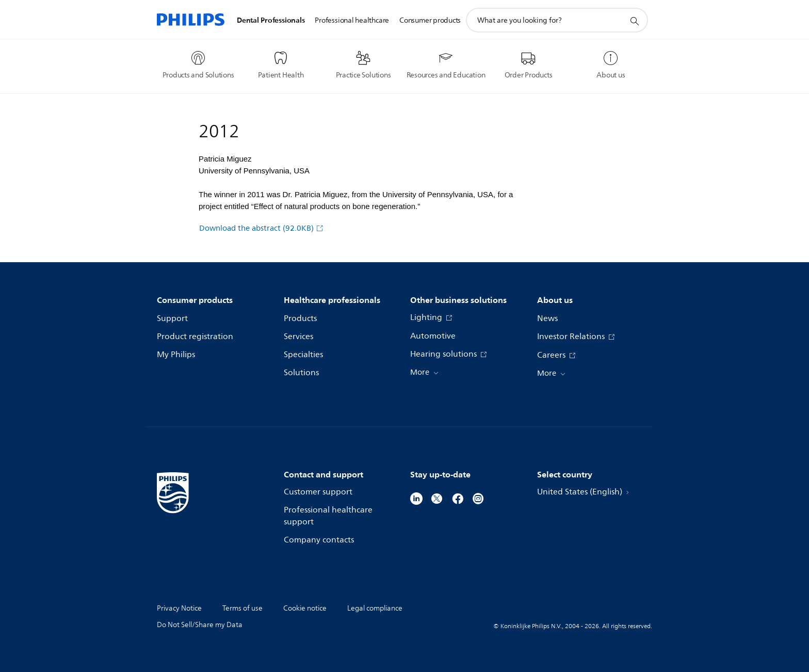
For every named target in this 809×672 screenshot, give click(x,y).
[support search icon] (634, 21)
